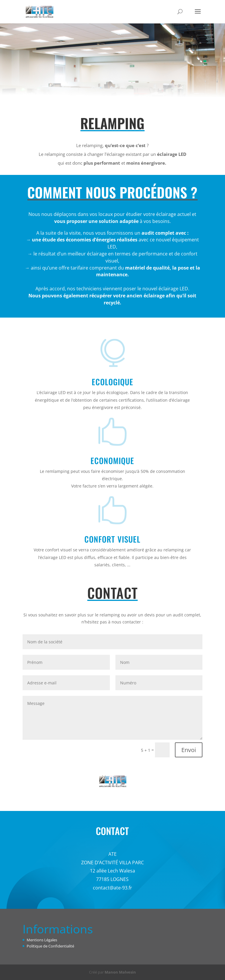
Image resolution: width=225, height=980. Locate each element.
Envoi (189, 750)
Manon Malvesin (120, 972)
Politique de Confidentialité (50, 946)
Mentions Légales (42, 940)
